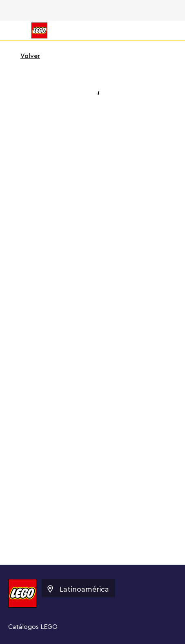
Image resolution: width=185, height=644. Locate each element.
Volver (25, 56)
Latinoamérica (77, 589)
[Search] (164, 31)
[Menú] (15, 30)
